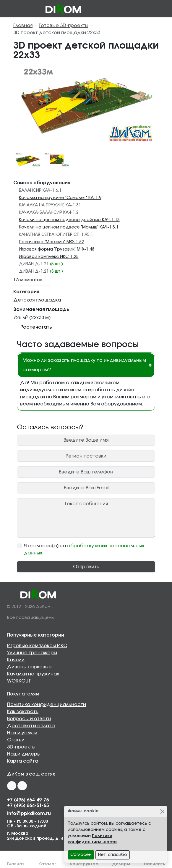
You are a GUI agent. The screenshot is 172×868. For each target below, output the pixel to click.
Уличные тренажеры (32, 653)
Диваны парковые (29, 667)
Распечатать (33, 327)
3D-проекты (21, 747)
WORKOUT (19, 681)
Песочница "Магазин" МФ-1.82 (51, 242)
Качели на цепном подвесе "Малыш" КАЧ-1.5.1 (69, 227)
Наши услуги (22, 733)
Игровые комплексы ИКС (37, 646)
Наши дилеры (24, 754)
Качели (16, 660)
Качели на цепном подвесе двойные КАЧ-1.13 (69, 220)
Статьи (16, 740)
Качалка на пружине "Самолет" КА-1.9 (60, 198)
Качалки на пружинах (33, 674)
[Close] (162, 811)
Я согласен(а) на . (84, 549)
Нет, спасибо (113, 855)
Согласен (81, 855)
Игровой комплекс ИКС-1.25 (49, 257)
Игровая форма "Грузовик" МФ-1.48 (57, 249)
